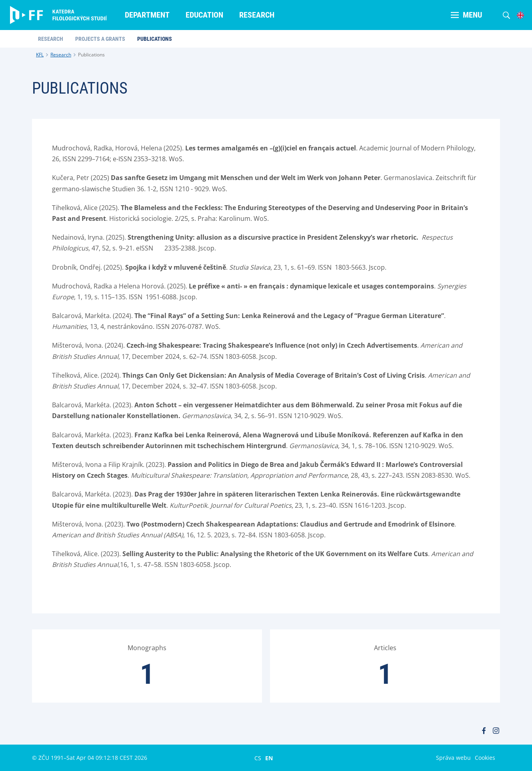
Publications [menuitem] (155, 39)
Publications (91, 55)
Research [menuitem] (257, 15)
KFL (40, 55)
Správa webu (453, 758)
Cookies (485, 758)
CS (258, 758)
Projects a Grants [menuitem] (100, 39)
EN (269, 758)
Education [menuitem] (204, 15)
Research (61, 55)
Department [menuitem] (147, 15)
